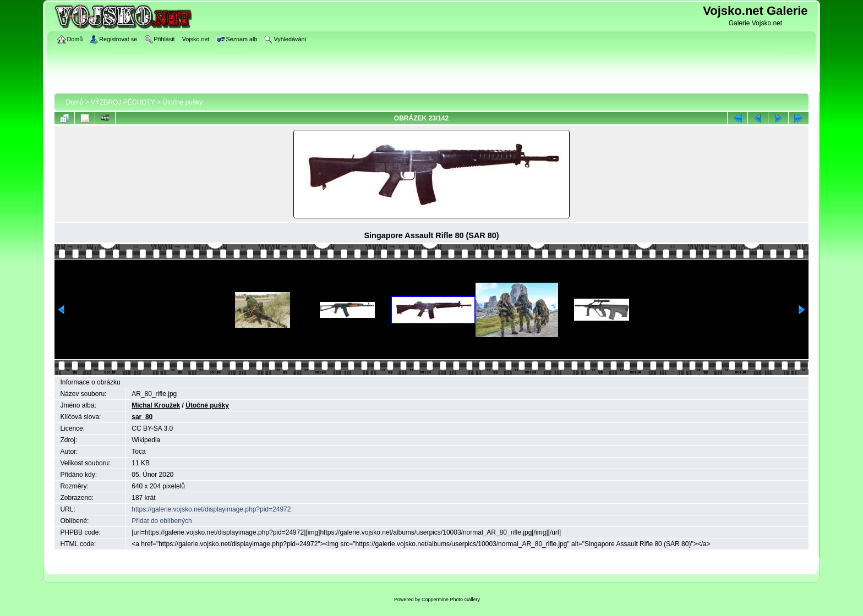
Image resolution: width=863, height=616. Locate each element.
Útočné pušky (182, 102)
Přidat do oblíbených (162, 521)
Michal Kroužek (156, 405)
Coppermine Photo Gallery (451, 599)
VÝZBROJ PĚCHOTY (123, 102)
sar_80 (142, 417)
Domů (74, 102)
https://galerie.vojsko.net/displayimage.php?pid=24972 (211, 509)
